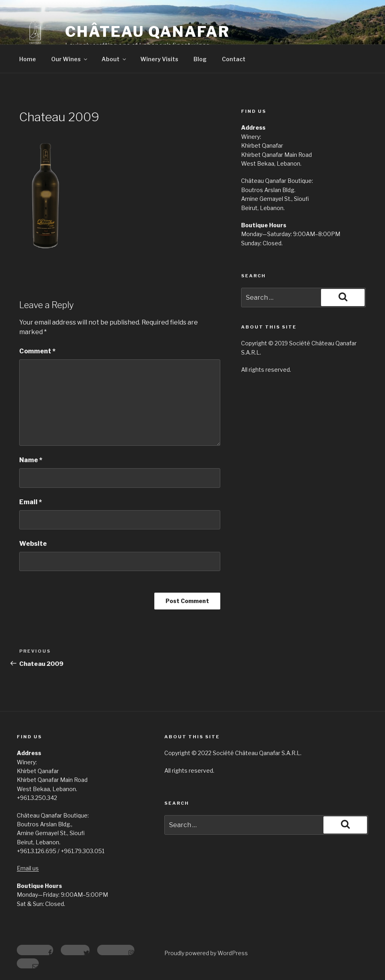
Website (33, 544)
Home (28, 59)
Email (31, 502)
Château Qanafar (148, 32)
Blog (200, 59)
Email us (28, 868)
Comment (37, 351)
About (114, 59)
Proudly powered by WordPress (206, 953)
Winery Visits (159, 59)
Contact (234, 59)
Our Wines (70, 59)
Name (31, 460)
